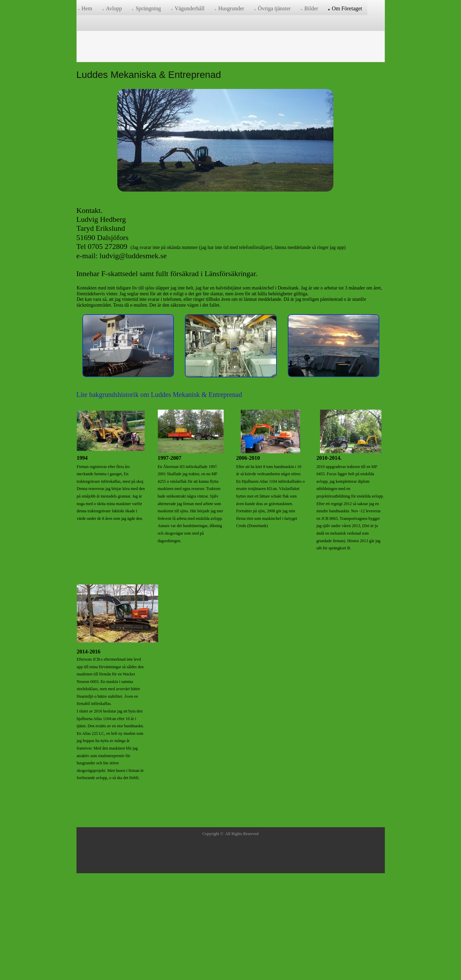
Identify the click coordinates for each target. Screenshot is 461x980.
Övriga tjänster (274, 8)
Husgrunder (231, 8)
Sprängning (148, 8)
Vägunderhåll (190, 8)
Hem (87, 8)
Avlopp (114, 8)
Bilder (311, 8)
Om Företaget (347, 8)
